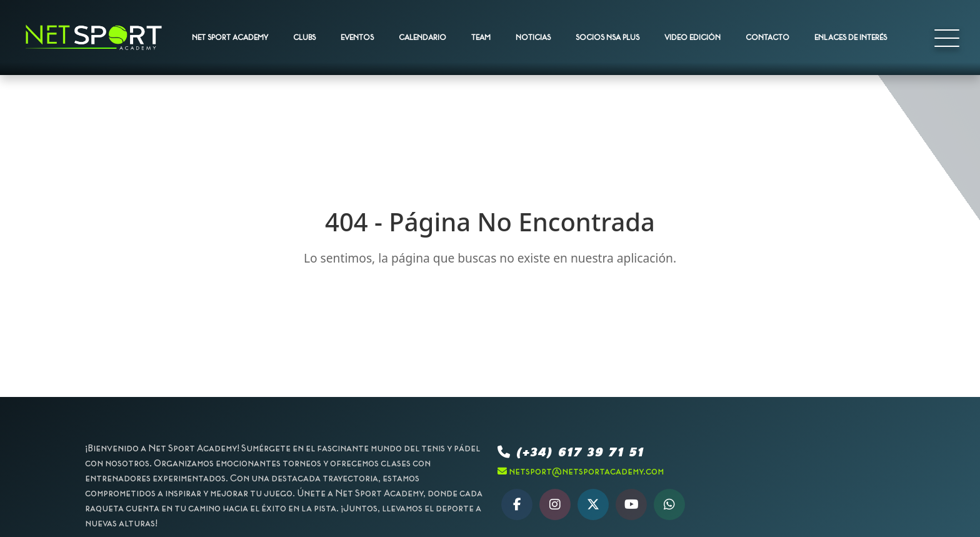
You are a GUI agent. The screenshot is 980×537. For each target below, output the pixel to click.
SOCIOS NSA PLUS (607, 38)
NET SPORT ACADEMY (230, 38)
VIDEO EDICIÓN (692, 38)
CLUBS (304, 38)
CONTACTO (767, 38)
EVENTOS (357, 38)
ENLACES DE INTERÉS (851, 38)
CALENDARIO (422, 38)
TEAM (481, 38)
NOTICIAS (533, 38)
